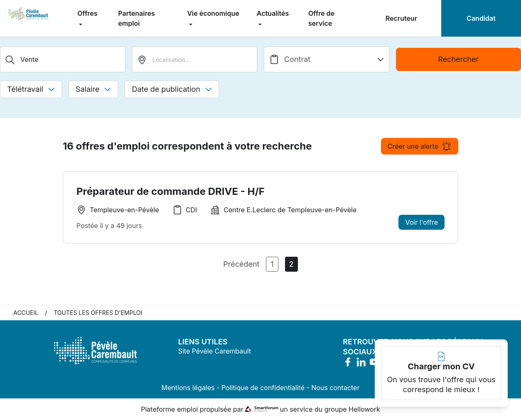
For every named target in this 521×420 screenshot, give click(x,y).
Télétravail (31, 89)
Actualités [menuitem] (273, 13)
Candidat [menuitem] (481, 18)
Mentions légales (188, 388)
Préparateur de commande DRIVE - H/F (171, 191)
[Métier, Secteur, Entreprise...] (63, 59)
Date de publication (172, 89)
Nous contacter (335, 388)
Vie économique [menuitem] (213, 13)
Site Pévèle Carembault (215, 351)
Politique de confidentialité (263, 388)
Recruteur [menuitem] (401, 18)
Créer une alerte (420, 146)
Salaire (93, 89)
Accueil (26, 313)
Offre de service (321, 18)
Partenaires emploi (136, 18)
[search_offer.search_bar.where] (195, 59)
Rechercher (458, 59)
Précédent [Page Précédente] (241, 264)
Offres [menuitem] (87, 13)
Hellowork (364, 409)
